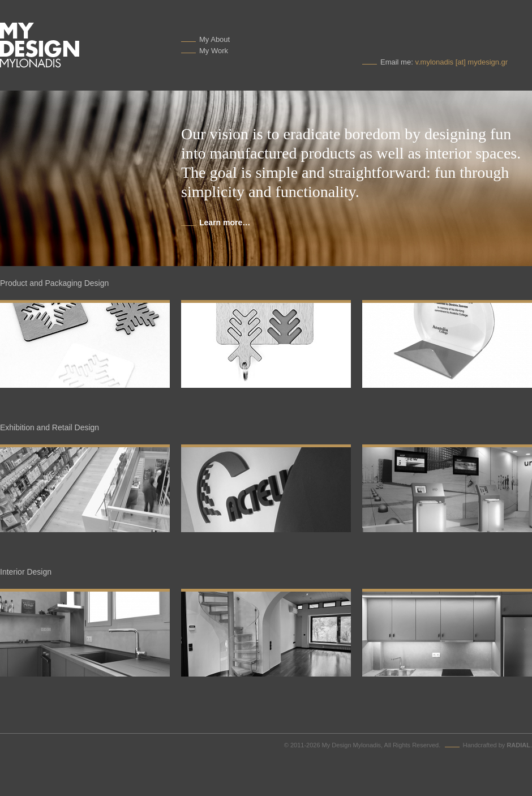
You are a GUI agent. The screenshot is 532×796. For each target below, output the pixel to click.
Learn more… (225, 222)
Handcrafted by (497, 745)
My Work (214, 51)
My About (214, 39)
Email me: (444, 62)
